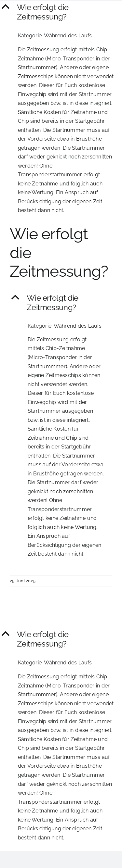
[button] (61, 12)
